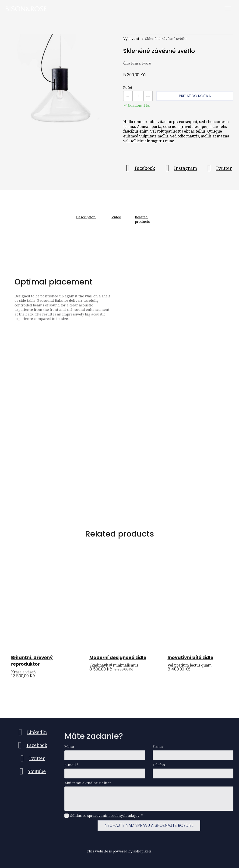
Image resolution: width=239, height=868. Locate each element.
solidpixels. (143, 853)
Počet (128, 88)
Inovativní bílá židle (190, 661)
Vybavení (131, 39)
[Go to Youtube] (31, 774)
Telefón (159, 767)
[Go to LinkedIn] (31, 735)
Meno (69, 749)
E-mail (71, 767)
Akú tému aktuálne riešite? (88, 785)
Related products (142, 222)
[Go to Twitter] (218, 169)
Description (86, 220)
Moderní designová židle (118, 661)
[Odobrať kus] (128, 97)
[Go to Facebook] (139, 169)
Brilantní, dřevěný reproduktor (32, 664)
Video (116, 220)
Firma (158, 749)
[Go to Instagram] (180, 169)
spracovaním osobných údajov (113, 818)
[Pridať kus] (148, 97)
